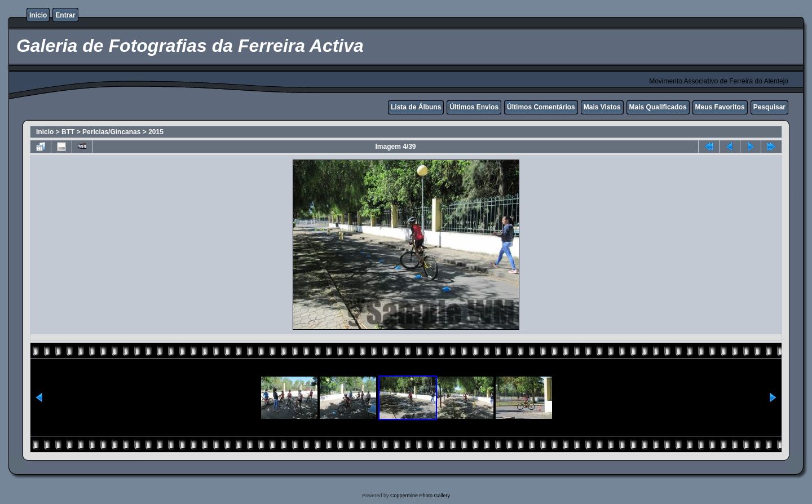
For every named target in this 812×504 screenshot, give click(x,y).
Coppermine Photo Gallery (420, 496)
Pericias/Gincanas (111, 132)
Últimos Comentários (541, 107)
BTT (68, 132)
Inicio (38, 15)
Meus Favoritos (720, 107)
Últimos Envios (474, 107)
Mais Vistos (602, 107)
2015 (156, 132)
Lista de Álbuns (416, 107)
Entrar (65, 15)
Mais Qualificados (658, 107)
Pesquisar (769, 107)
